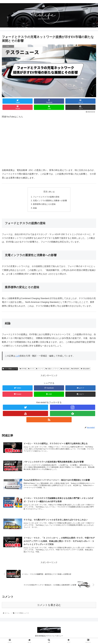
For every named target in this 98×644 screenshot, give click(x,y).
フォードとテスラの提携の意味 (46, 197)
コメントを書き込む (49, 606)
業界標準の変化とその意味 (44, 204)
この (17, 356)
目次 (46, 192)
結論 (35, 208)
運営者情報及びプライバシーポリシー (49, 637)
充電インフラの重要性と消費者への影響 (50, 201)
